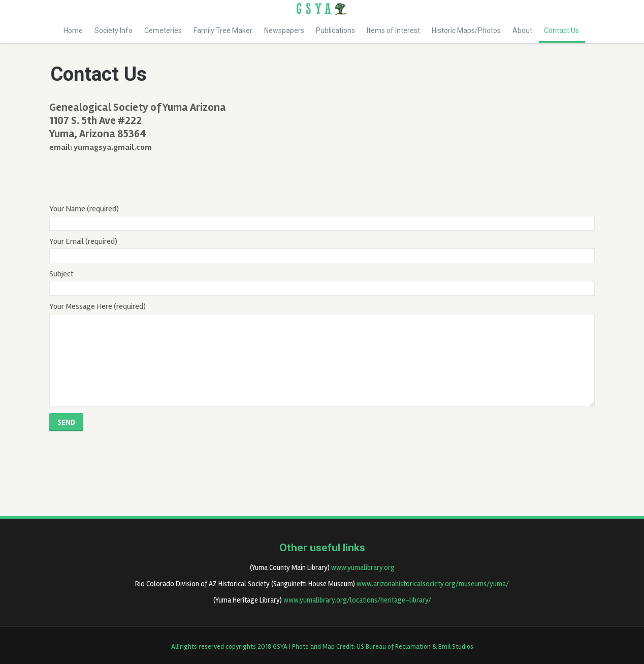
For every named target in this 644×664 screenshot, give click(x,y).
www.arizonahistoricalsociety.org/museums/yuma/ (433, 584)
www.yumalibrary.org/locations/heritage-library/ (357, 600)
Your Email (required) (322, 250)
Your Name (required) (322, 217)
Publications (335, 30)
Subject (322, 282)
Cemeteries (163, 30)
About (522, 30)
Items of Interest (393, 30)
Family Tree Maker (223, 30)
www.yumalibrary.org (363, 568)
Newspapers (284, 30)
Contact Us (562, 35)
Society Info (114, 30)
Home (73, 30)
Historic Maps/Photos (466, 30)
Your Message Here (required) (322, 354)
